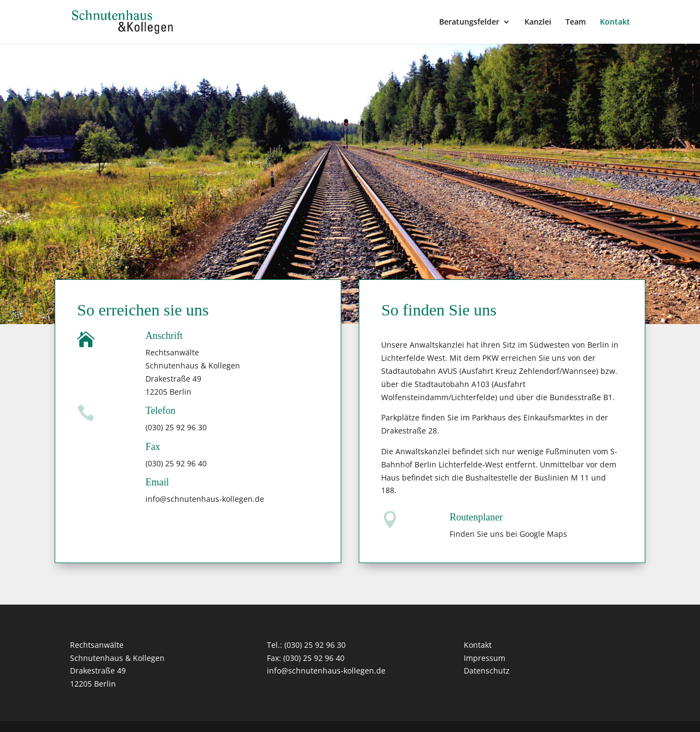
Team (576, 22)
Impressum (485, 658)
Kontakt (615, 22)
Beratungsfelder (469, 22)
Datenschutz (487, 670)
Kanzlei (538, 22)
